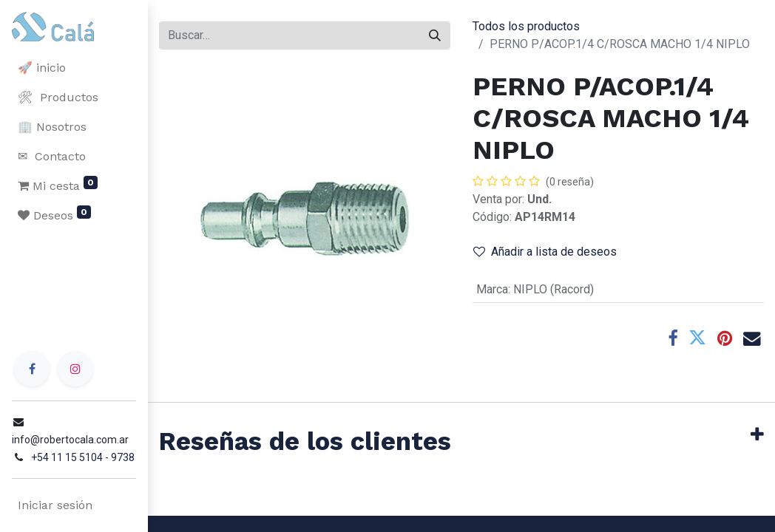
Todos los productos (526, 26)
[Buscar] (435, 35)
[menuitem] (74, 68)
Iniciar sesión (55, 505)
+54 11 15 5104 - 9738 (83, 457)
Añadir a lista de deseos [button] (545, 252)
